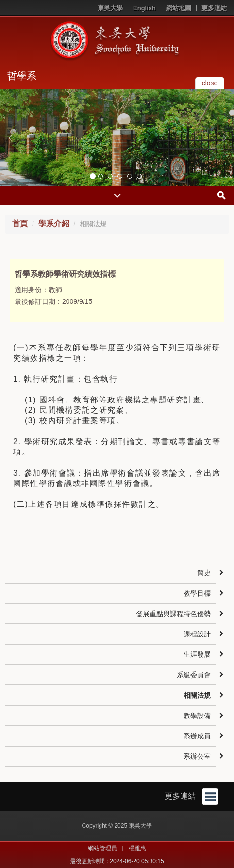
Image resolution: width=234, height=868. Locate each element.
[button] (10, 138)
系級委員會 (194, 675)
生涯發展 (197, 654)
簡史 (204, 573)
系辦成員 (197, 736)
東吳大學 (110, 8)
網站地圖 (179, 8)
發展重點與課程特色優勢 (173, 614)
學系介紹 (54, 224)
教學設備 (197, 716)
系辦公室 (197, 756)
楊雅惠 (137, 848)
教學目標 (197, 593)
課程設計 (197, 634)
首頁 (20, 224)
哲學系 (22, 76)
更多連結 (214, 8)
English (144, 8)
